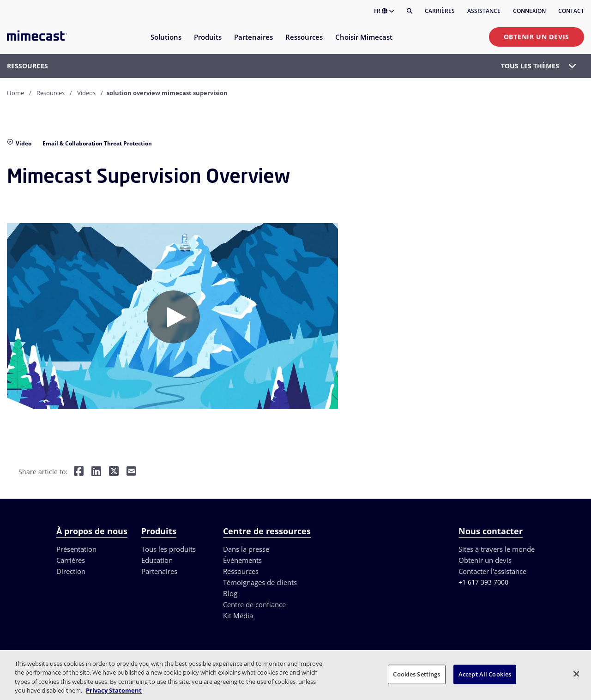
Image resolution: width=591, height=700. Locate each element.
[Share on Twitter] (114, 472)
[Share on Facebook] (79, 472)
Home (15, 93)
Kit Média (238, 616)
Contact (571, 11)
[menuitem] (166, 43)
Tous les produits (169, 549)
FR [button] (384, 11)
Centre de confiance (254, 604)
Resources (51, 93)
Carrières (440, 11)
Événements (242, 560)
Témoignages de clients (260, 582)
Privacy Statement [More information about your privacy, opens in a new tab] (114, 690)
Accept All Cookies (485, 674)
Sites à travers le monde (497, 549)
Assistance (484, 11)
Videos (86, 93)
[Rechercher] (410, 11)
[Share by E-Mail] (131, 472)
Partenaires (159, 571)
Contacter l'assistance (492, 571)
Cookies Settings (416, 674)
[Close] (576, 674)
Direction (71, 571)
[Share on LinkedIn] (96, 472)
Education (157, 560)
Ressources (241, 571)
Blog (230, 593)
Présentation (76, 549)
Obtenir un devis (537, 37)
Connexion (529, 11)
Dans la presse (246, 549)
